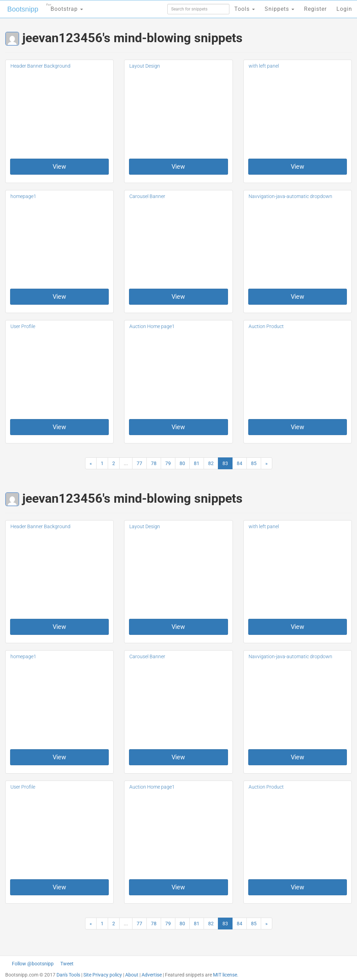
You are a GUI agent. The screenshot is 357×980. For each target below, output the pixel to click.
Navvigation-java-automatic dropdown (290, 196)
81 (197, 463)
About (132, 975)
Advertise (152, 975)
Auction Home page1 (152, 326)
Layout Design (145, 66)
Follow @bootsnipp (33, 964)
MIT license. (226, 975)
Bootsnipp (23, 9)
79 (168, 463)
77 (139, 463)
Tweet (67, 964)
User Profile (23, 326)
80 (182, 463)
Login (344, 9)
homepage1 (23, 196)
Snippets (279, 9)
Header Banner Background (40, 66)
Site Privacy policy (103, 975)
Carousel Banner (147, 196)
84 (240, 463)
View (59, 166)
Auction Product (266, 326)
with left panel (264, 66)
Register (315, 9)
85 (254, 463)
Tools (245, 9)
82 (211, 463)
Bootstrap (65, 7)
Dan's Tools (68, 975)
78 (154, 463)
